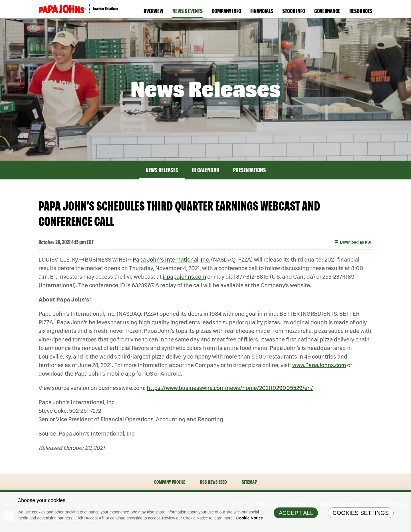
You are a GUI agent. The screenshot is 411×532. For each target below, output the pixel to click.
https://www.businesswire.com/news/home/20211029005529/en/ (230, 388)
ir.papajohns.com (184, 277)
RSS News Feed (213, 482)
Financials (262, 11)
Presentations (249, 170)
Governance (327, 11)
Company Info (226, 11)
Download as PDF (353, 242)
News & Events (188, 11)
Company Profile (170, 482)
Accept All (296, 515)
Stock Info (294, 11)
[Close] (405, 500)
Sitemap (249, 482)
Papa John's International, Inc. (171, 259)
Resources (361, 11)
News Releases (162, 170)
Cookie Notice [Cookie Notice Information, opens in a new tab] (250, 520)
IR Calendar (205, 170)
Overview (153, 11)
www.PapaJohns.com (319, 365)
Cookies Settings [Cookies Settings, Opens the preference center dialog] (361, 515)
